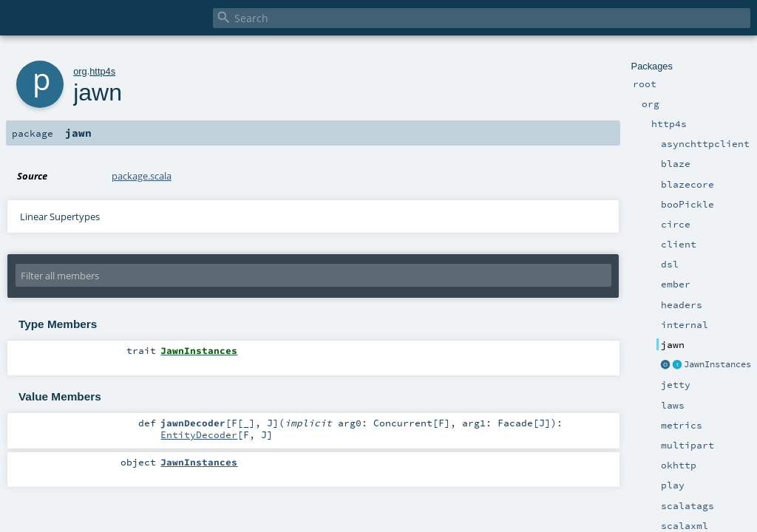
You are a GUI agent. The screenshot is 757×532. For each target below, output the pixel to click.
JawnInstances (717, 364)
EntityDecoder (199, 434)
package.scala (142, 176)
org (80, 71)
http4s (102, 71)
